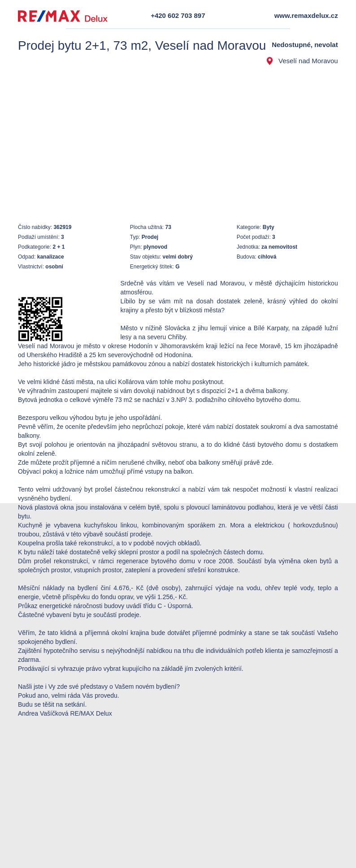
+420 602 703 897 (178, 15)
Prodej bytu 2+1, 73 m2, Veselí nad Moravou (142, 45)
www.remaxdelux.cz (306, 15)
